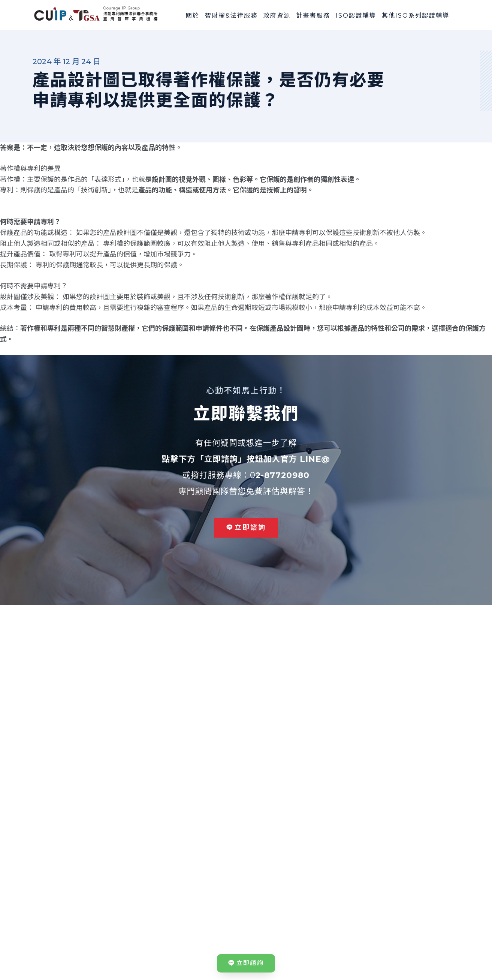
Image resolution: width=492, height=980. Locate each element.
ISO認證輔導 (356, 15)
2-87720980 (283, 475)
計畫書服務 (313, 15)
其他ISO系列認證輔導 (416, 15)
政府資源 (277, 15)
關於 (193, 15)
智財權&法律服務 (231, 15)
